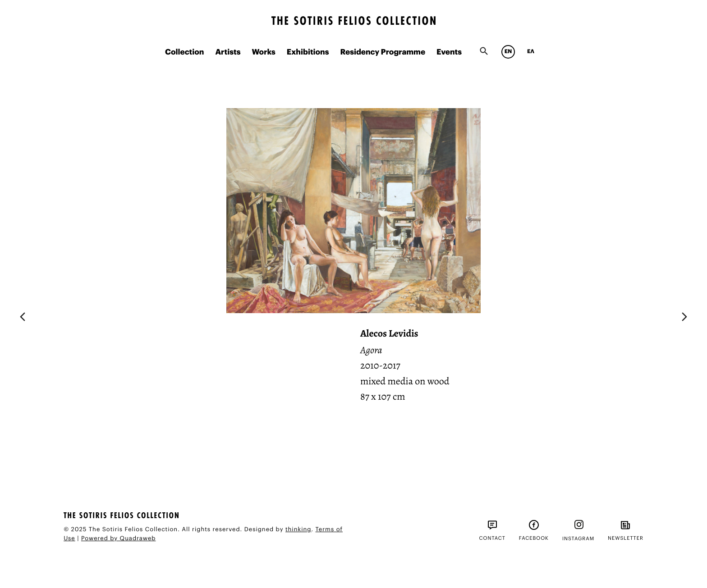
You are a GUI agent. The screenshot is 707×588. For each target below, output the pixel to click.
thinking (298, 530)
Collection (184, 52)
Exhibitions (308, 52)
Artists (228, 52)
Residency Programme (383, 52)
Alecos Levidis (389, 333)
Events (449, 52)
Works (263, 52)
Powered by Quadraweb (119, 539)
